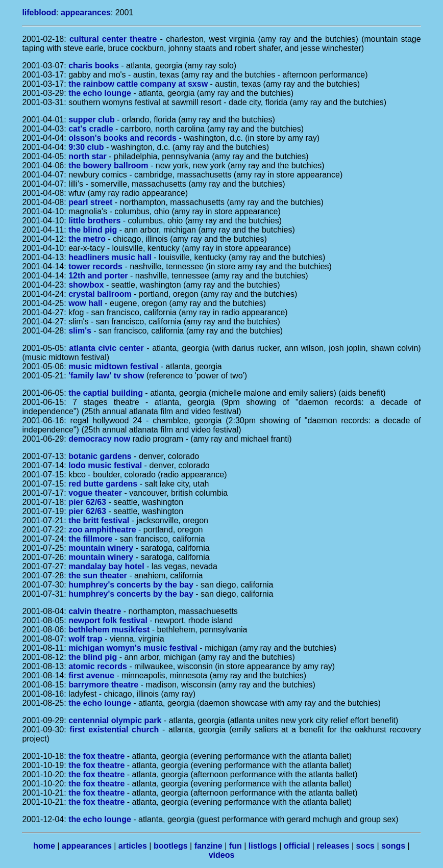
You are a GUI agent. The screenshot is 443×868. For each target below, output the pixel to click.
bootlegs (171, 846)
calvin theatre (95, 611)
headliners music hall (110, 257)
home (44, 846)
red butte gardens (103, 484)
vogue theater (95, 493)
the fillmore (90, 539)
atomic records (98, 666)
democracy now (99, 439)
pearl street (90, 202)
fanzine (208, 846)
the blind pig (93, 230)
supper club (92, 120)
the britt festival (99, 520)
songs (393, 846)
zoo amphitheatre (102, 530)
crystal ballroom (100, 294)
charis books (94, 66)
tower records (95, 266)
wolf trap (85, 639)
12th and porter (98, 276)
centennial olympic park (115, 720)
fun (236, 846)
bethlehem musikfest (109, 630)
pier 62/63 (87, 502)
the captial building (106, 393)
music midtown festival (113, 366)
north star (88, 156)
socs (365, 846)
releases (333, 846)
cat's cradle (91, 129)
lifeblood (39, 12)
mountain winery (101, 548)
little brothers (94, 221)
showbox (86, 285)
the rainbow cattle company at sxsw (138, 84)
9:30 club (86, 147)
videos (222, 855)
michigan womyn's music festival (133, 648)
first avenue (91, 675)
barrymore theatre (103, 685)
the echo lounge (100, 93)
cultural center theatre (113, 39)
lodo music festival (105, 465)
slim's (80, 331)
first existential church (114, 730)
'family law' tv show (106, 376)
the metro (87, 239)
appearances (86, 12)
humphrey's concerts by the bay (131, 585)
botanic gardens (100, 456)
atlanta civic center (106, 348)
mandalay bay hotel (106, 566)
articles (133, 846)
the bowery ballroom (108, 165)
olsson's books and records (122, 138)
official (297, 846)
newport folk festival (108, 620)
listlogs (263, 846)
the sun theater (98, 576)
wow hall (85, 303)
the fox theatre (96, 756)
